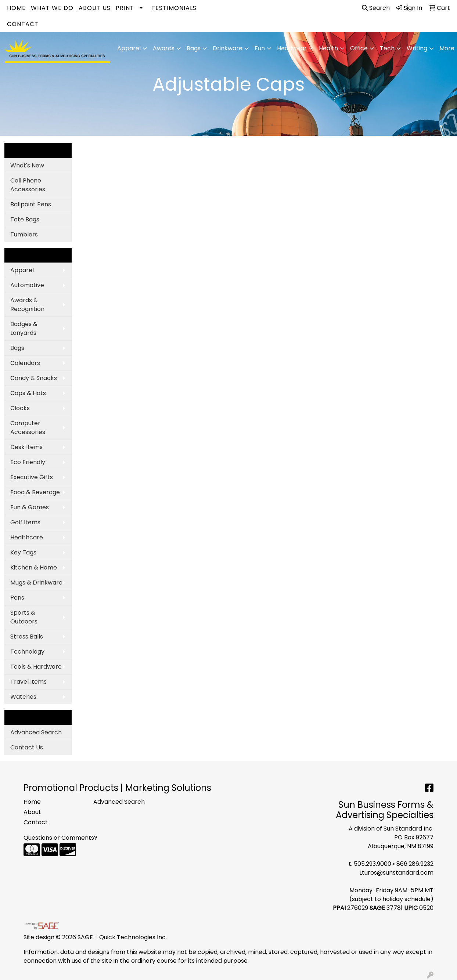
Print (125, 8)
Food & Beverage (35, 492)
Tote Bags (25, 219)
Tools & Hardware (36, 667)
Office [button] (359, 48)
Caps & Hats (28, 393)
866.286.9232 (415, 864)
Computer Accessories (28, 428)
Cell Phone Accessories (28, 185)
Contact (23, 24)
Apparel (22, 270)
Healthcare (27, 537)
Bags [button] (194, 48)
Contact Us (27, 747)
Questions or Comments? (60, 838)
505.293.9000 (373, 864)
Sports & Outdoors (24, 617)
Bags (17, 348)
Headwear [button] (292, 48)
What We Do (52, 8)
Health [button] (328, 48)
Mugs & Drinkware (36, 583)
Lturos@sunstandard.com (396, 873)
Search (376, 8)
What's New (27, 165)
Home (16, 8)
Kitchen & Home (34, 567)
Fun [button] (260, 48)
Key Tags (23, 552)
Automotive (27, 285)
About (32, 812)
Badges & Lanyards (24, 328)
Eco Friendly (28, 462)
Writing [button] (417, 48)
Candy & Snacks (34, 378)
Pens (17, 598)
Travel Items (28, 682)
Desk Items (26, 447)
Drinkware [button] (228, 48)
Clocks (20, 408)
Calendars (25, 363)
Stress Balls (27, 637)
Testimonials (174, 8)
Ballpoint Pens (31, 204)
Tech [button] (387, 48)
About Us (95, 8)
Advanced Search (36, 732)
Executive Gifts (32, 477)
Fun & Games (30, 507)
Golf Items (25, 522)
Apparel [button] (129, 48)
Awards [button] (164, 48)
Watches (23, 697)
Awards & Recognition (27, 305)
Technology (27, 652)
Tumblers (24, 234)
